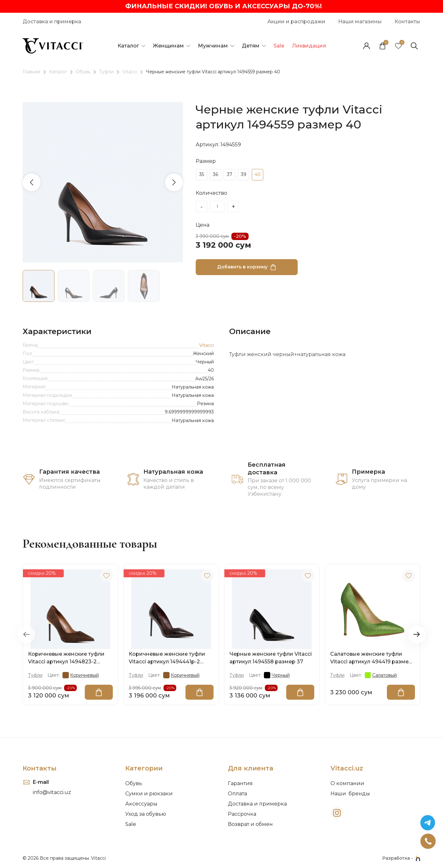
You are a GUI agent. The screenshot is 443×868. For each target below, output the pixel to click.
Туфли (106, 72)
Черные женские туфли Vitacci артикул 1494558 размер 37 (271, 658)
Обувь (83, 72)
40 (258, 175)
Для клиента (251, 768)
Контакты (40, 768)
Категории (144, 768)
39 (244, 175)
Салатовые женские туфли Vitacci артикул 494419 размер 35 (371, 658)
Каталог (58, 72)
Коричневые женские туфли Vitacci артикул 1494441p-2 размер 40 (167, 658)
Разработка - (401, 858)
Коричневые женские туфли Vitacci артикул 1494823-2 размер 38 (66, 658)
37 (230, 175)
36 (215, 175)
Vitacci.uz (347, 768)
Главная (31, 72)
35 (202, 175)
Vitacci (130, 72)
